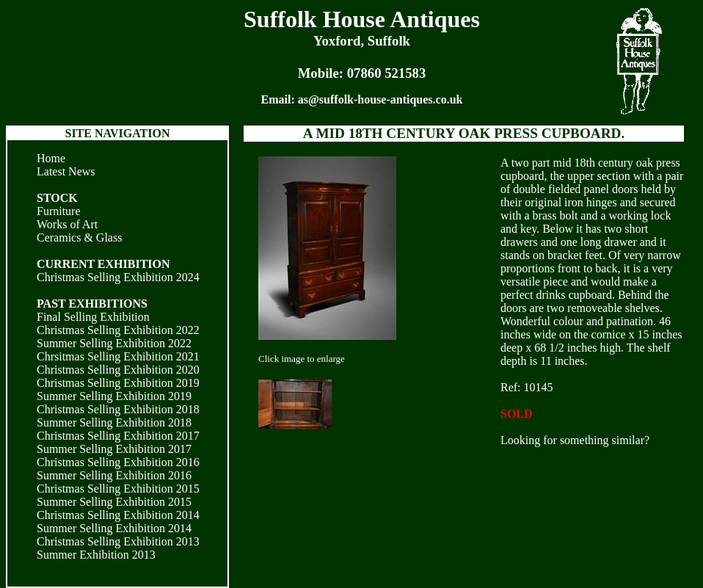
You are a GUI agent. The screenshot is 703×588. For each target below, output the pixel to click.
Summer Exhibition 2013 (96, 555)
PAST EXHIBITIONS (92, 304)
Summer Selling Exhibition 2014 (114, 528)
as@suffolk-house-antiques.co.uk (380, 99)
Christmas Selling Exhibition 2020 (118, 370)
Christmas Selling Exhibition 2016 (118, 462)
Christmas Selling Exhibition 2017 (118, 436)
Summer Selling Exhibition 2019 (114, 396)
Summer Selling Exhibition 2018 (114, 422)
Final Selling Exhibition (93, 317)
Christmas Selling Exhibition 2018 (118, 409)
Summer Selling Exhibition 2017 (114, 449)
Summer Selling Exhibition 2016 (114, 475)
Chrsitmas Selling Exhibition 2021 (118, 356)
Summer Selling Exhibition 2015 (114, 502)
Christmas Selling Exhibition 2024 (118, 277)
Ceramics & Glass (79, 237)
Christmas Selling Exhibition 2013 (118, 541)
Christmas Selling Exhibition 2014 (118, 515)
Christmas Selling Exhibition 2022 (118, 330)
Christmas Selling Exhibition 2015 (118, 489)
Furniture (59, 211)
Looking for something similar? (575, 440)
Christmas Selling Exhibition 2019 (118, 383)
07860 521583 (387, 73)
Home (51, 158)
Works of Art (67, 224)
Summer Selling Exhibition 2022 (114, 343)
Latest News (66, 171)
